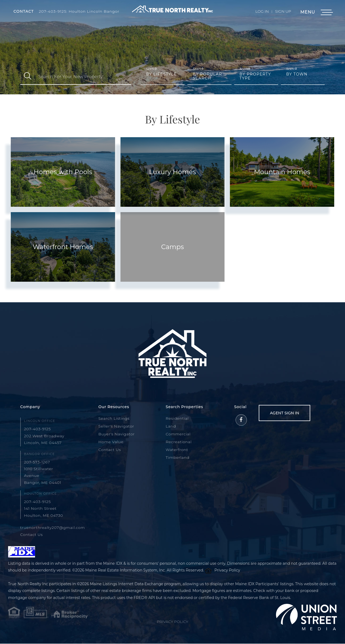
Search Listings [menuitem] (114, 418)
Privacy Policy (227, 570)
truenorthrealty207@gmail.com (53, 528)
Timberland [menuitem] (178, 457)
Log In (262, 11)
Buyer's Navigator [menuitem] (117, 434)
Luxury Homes (172, 172)
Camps (172, 247)
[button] (28, 77)
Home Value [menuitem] (111, 442)
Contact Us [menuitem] (110, 450)
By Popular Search (207, 76)
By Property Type (255, 76)
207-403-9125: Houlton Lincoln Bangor (79, 11)
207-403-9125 (37, 429)
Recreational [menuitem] (179, 442)
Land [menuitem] (171, 426)
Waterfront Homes (63, 247)
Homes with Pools (63, 172)
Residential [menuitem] (177, 418)
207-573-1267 (37, 462)
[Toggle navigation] (326, 13)
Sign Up (283, 11)
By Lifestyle (161, 74)
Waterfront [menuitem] (177, 450)
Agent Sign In (285, 413)
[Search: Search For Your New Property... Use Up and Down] (83, 77)
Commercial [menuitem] (178, 434)
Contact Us (32, 535)
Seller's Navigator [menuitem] (116, 426)
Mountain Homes (282, 172)
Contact (24, 11)
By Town (297, 74)
